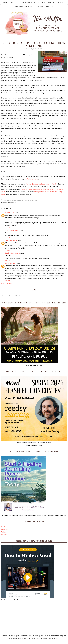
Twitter (4, 532)
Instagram (5, 529)
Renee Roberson (11, 263)
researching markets (9, 202)
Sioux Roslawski (11, 213)
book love (7, 200)
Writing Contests (49, 2)
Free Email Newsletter (45, 7)
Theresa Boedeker (12, 240)
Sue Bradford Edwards (13, 230)
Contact (61, 2)
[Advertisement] (34, 618)
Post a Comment (7, 283)
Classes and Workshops (30, 2)
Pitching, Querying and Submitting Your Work (41, 184)
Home (5, 2)
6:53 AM (8, 261)
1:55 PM (8, 281)
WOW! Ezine (15, 2)
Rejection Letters (31, 200)
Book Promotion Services (24, 7)
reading (14, 200)
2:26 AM (8, 228)
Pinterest (4, 535)
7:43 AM (8, 238)
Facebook (5, 527)
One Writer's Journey (31, 179)
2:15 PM (8, 250)
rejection (21, 200)
